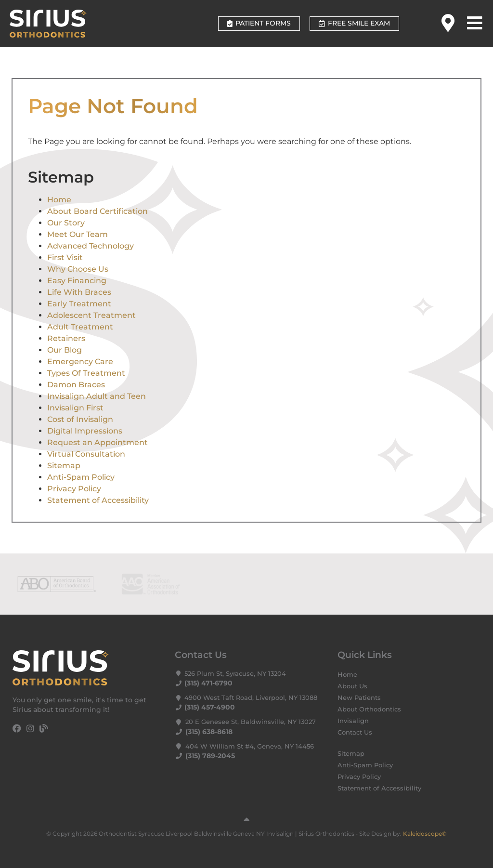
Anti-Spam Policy (81, 477)
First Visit (65, 257)
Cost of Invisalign (80, 419)
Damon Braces (76, 385)
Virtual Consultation (86, 454)
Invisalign (353, 721)
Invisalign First (75, 408)
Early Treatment (79, 304)
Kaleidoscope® (425, 834)
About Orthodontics (369, 709)
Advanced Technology (91, 246)
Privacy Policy (74, 489)
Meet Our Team (78, 234)
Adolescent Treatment (91, 315)
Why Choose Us (78, 269)
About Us (352, 686)
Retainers (66, 338)
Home (59, 200)
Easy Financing (77, 281)
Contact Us (355, 732)
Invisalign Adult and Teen (97, 396)
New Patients (359, 698)
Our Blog (65, 350)
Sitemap (64, 466)
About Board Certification (97, 211)
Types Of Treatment (86, 373)
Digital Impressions (85, 431)
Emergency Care (80, 362)
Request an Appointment (97, 442)
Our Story (66, 223)
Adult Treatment (80, 327)
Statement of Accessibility (98, 500)
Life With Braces (79, 292)
